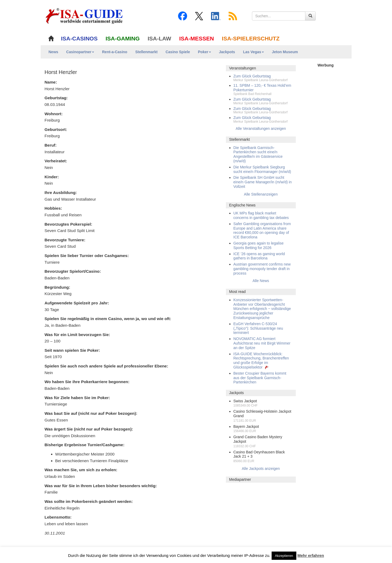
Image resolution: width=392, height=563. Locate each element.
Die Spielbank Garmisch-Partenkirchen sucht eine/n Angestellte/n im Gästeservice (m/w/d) (258, 154)
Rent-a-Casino (115, 52)
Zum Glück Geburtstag (252, 76)
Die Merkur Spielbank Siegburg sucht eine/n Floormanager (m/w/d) (262, 169)
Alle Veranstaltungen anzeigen (261, 129)
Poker (205, 52)
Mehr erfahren (311, 555)
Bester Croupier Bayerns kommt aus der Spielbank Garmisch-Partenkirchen (260, 378)
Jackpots (227, 52)
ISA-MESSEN (197, 38)
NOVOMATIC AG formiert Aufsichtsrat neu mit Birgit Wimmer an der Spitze (262, 343)
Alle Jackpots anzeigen (261, 469)
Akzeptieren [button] (284, 556)
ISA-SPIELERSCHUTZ (251, 38)
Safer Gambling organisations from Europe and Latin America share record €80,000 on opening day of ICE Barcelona (262, 230)
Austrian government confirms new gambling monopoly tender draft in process (262, 269)
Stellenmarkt (146, 52)
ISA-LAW (160, 38)
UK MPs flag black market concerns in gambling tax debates (261, 215)
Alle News (261, 281)
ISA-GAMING (123, 38)
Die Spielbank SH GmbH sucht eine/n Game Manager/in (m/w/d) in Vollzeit (262, 182)
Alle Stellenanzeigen (261, 194)
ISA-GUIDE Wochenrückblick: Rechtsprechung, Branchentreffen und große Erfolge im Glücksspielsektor (261, 361)
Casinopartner (80, 52)
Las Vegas (253, 52)
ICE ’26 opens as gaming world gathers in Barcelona (259, 256)
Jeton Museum (285, 52)
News (54, 52)
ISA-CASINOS (79, 38)
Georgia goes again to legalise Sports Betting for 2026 (258, 245)
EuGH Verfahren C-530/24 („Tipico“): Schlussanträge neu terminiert (258, 328)
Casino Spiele (178, 52)
